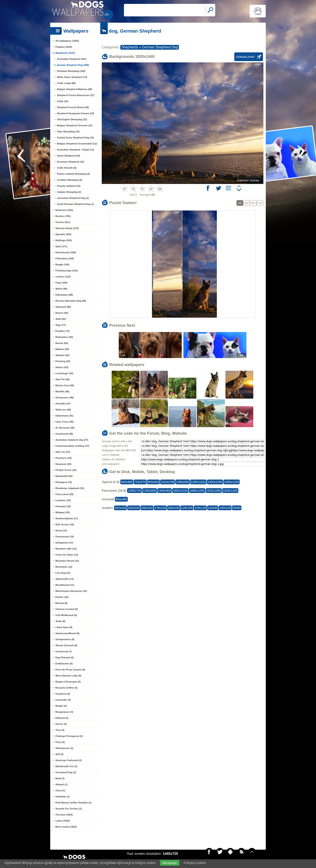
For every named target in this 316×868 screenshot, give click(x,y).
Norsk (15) (61, 531)
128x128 (200, 508)
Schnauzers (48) (64, 398)
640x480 (127, 482)
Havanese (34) (63, 464)
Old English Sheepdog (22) (72, 119)
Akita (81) (61, 319)
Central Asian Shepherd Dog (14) (75, 138)
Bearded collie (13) (66, 549)
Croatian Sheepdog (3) (70, 180)
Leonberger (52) (64, 373)
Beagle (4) (61, 706)
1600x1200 (232, 482)
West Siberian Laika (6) (68, 676)
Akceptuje (170, 863)
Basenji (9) (61, 603)
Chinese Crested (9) (66, 609)
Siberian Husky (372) (67, 228)
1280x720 (135, 491)
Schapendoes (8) (65, 639)
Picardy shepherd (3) (69, 186)
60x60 (237, 508)
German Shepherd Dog (160, 47)
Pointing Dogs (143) (66, 271)
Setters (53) (62, 367)
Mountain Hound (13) (67, 561)
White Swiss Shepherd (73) (72, 77)
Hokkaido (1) (63, 797)
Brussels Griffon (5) (66, 688)
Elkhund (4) (62, 718)
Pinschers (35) (63, 458)
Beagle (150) (62, 265)
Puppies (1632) (64, 47)
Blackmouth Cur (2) (66, 766)
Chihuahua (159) (65, 258)
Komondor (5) (63, 700)
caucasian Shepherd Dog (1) (73, 198)
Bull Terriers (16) (65, 524)
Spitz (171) (61, 246)
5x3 (253, 203)
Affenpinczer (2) (64, 748)
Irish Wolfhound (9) (66, 615)
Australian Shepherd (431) (72, 59)
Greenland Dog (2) (66, 772)
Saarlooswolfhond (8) (67, 633)
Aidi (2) (59, 754)
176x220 (160, 508)
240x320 (147, 508)
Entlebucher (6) (64, 664)
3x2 (246, 203)
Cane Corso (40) (64, 422)
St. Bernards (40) (65, 428)
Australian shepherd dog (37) (72, 440)
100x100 (225, 508)
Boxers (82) (62, 313)
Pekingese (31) (64, 482)
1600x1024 (180, 491)
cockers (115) (63, 277)
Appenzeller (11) (65, 579)
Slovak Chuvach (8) (66, 645)
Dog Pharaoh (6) (65, 657)
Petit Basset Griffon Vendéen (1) (73, 803)
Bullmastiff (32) (64, 476)
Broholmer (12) (64, 567)
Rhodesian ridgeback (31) (70, 488)
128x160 (187, 508)
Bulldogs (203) (64, 240)
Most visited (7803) (66, 827)
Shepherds (130, 47)
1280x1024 (198, 482)
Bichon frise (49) (65, 385)
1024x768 (167, 482)
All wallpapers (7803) (67, 41)
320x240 (134, 508)
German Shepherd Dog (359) (73, 65)
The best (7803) (64, 815)
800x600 (153, 482)
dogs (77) (61, 325)
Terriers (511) (63, 222)
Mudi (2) (60, 778)
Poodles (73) (62, 331)
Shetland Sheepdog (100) (71, 71)
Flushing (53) (63, 361)
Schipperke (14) (64, 543)
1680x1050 (197, 491)
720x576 (140, 482)
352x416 (120, 508)
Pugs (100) (61, 283)
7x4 (260, 203)
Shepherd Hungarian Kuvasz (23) (75, 113)
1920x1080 (214, 491)
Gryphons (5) (63, 694)
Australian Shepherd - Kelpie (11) (76, 150)
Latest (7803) (63, 821)
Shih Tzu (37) (63, 452)
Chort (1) (60, 790)
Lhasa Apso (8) (64, 627)
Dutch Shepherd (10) (69, 156)
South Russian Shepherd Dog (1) (75, 204)
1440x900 (165, 491)
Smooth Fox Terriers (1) (69, 809)
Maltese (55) (62, 349)
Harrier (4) (61, 724)
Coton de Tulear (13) (67, 555)
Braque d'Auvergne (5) (68, 682)
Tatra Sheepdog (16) (68, 131)
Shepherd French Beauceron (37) (76, 95)
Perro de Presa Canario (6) (70, 670)
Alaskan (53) (62, 355)
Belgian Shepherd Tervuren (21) (75, 125)
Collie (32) (63, 101)
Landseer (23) (63, 500)
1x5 (240, 203)
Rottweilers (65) (64, 337)
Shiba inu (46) (63, 410)
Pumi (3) (60, 742)
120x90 (213, 508)
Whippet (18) (63, 512)
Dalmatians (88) (64, 295)
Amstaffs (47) (63, 404)
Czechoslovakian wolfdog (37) (72, 446)
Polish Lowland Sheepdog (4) (73, 174)
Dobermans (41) (64, 416)
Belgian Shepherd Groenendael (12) (77, 144)
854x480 (121, 499)
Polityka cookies (195, 863)
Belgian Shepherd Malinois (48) (74, 89)
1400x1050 (215, 482)
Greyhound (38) (64, 434)
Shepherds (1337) (65, 53)
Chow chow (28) (64, 494)
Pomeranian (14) (65, 537)
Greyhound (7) (63, 651)
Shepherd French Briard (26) (73, 107)
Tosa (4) (60, 730)
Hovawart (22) (63, 506)
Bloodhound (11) (65, 585)
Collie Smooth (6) (67, 168)
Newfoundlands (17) (67, 518)
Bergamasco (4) (64, 712)
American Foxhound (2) (69, 760)
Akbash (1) (61, 784)
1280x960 (183, 482)
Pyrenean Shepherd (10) (70, 162)
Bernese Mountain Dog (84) (71, 301)
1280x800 (150, 491)
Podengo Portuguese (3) (69, 736)
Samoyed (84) (63, 307)
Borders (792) (63, 216)
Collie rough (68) (66, 83)
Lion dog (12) (63, 573)
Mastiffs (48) (62, 391)
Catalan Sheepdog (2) (69, 192)
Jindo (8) (60, 621)
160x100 (174, 508)
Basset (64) (62, 343)
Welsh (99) (61, 289)
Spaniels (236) (63, 234)
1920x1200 (230, 491)
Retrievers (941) (64, 210)
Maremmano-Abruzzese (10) (71, 591)
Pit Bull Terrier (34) (66, 470)
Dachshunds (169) (66, 252)
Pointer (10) (62, 597)
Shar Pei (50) (63, 379)
